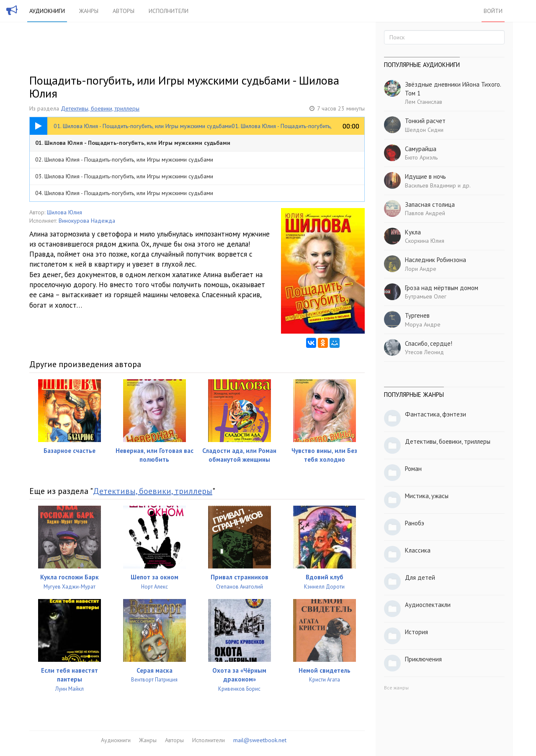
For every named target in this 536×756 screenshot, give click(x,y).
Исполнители (169, 11)
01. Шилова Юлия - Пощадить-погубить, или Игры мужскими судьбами (133, 143)
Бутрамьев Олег (426, 296)
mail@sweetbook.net (260, 740)
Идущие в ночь (425, 176)
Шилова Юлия (64, 212)
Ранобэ (415, 523)
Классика (418, 550)
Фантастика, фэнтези (435, 414)
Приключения (423, 659)
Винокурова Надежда (87, 221)
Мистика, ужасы (427, 496)
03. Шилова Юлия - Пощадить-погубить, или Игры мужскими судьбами (124, 176)
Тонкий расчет (425, 121)
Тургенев (417, 315)
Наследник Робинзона (435, 260)
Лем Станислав (424, 102)
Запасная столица (430, 204)
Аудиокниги (47, 11)
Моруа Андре (423, 324)
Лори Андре (421, 269)
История (416, 632)
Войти (493, 11)
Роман (413, 469)
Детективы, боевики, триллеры (100, 108)
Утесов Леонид (424, 352)
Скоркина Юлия (425, 241)
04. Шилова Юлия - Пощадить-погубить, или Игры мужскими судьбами (124, 193)
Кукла (413, 232)
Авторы (124, 11)
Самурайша (421, 149)
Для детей (420, 577)
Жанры (89, 11)
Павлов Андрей (425, 213)
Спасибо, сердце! (429, 343)
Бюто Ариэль (421, 157)
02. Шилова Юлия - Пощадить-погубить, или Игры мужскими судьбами (124, 159)
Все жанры (396, 688)
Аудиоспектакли (428, 605)
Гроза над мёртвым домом (442, 288)
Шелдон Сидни (424, 130)
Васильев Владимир (430, 185)
